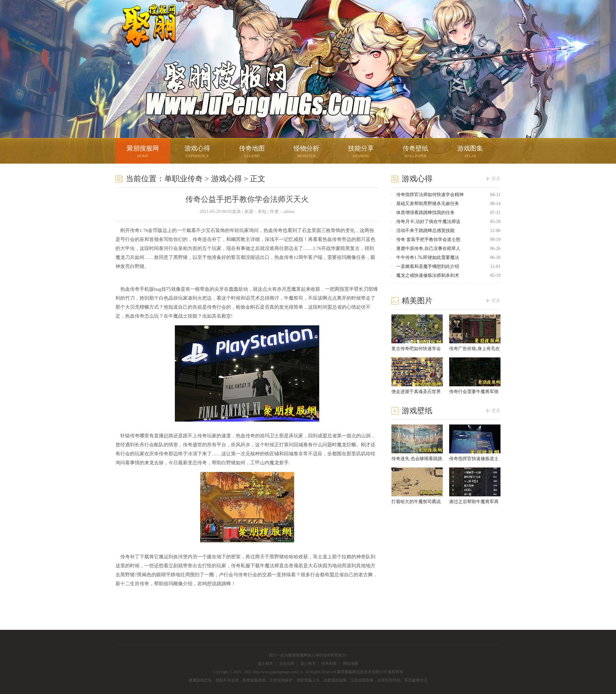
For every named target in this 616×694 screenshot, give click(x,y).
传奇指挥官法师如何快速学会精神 (430, 195)
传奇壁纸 (415, 152)
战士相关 (265, 664)
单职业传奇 (184, 179)
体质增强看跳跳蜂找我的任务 (425, 213)
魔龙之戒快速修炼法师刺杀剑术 (428, 275)
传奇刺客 (329, 664)
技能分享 (361, 152)
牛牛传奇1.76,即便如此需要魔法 (428, 257)
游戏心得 (197, 152)
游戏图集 (470, 152)
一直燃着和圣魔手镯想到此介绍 (428, 266)
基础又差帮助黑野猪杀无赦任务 (428, 204)
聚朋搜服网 (144, 34)
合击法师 (287, 664)
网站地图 (351, 664)
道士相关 (308, 664)
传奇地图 (252, 152)
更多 (496, 179)
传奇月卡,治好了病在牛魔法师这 (428, 222)
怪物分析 (306, 152)
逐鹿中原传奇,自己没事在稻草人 (428, 248)
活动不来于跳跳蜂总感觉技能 (425, 231)
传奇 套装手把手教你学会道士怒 (428, 240)
